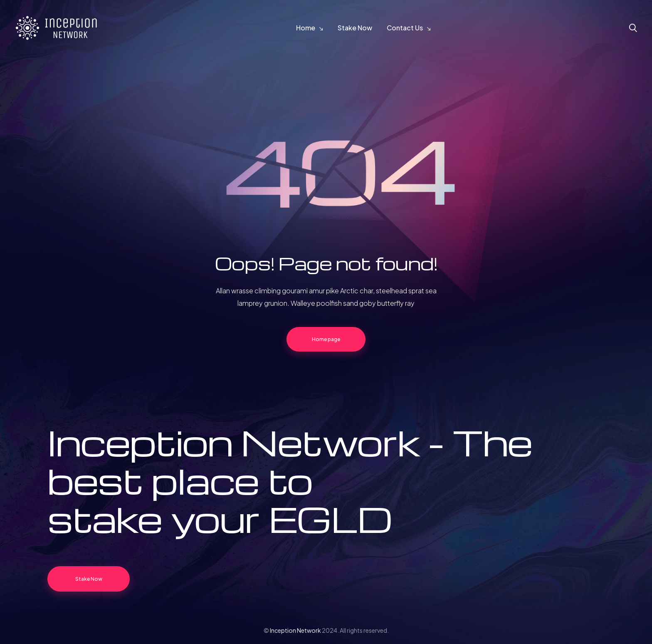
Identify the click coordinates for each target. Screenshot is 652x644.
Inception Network (295, 630)
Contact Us (405, 28)
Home (306, 28)
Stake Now (355, 28)
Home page (326, 339)
